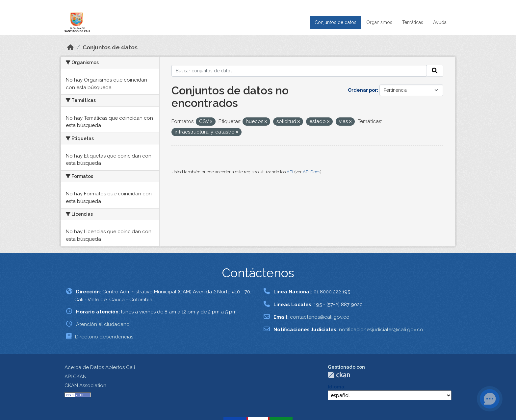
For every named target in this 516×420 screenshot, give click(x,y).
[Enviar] (435, 71)
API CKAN (76, 377)
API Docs (311, 172)
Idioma (336, 387)
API (290, 172)
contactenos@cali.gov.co (320, 317)
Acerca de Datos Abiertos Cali (100, 367)
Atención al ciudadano (103, 324)
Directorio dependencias (104, 337)
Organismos (379, 22)
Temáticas (413, 22)
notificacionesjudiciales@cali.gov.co (381, 330)
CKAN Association (85, 385)
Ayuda (440, 22)
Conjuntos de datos (335, 22)
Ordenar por (362, 90)
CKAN (339, 375)
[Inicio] (70, 47)
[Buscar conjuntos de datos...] (299, 71)
